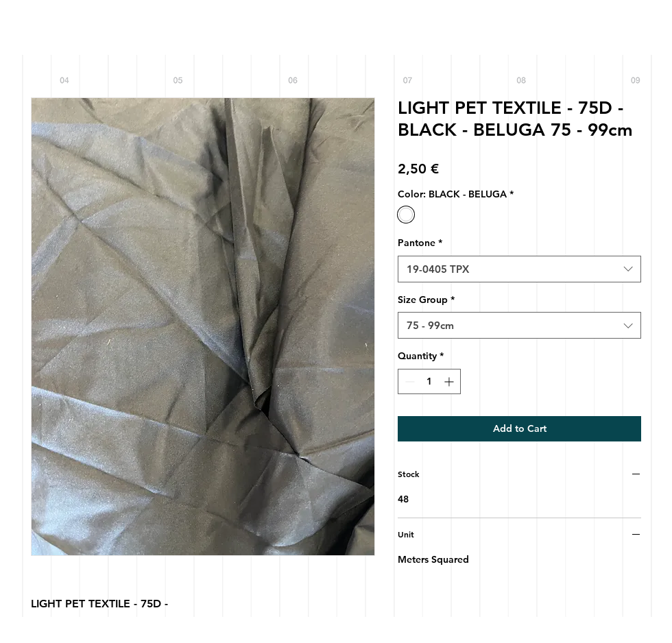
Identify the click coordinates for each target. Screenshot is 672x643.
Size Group (426, 300)
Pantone (420, 243)
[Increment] (450, 381)
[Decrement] (408, 381)
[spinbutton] (429, 381)
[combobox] (519, 269)
